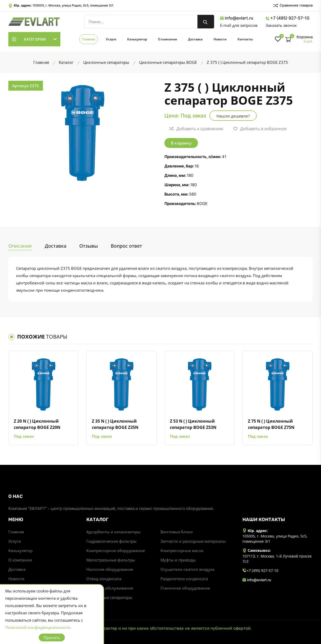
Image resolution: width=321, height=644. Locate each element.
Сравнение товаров (293, 5)
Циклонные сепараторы (109, 597)
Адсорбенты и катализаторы (114, 532)
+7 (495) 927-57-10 (287, 18)
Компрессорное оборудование (116, 551)
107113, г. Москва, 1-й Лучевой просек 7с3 (277, 559)
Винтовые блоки (177, 532)
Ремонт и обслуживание (110, 588)
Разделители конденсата (184, 579)
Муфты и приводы (178, 560)
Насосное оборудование (110, 569)
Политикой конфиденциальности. (38, 627)
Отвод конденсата (104, 579)
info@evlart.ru (237, 18)
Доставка (195, 39)
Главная (89, 39)
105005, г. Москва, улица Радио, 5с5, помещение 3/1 (73, 5)
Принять (52, 637)
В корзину (181, 143)
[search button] (206, 22)
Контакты (245, 39)
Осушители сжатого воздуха (187, 569)
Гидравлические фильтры (111, 541)
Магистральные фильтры (111, 560)
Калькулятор (137, 39)
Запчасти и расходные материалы (193, 541)
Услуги (111, 39)
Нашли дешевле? (233, 116)
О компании (168, 39)
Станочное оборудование (185, 588)
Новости (220, 39)
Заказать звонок (281, 25)
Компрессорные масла (182, 551)
